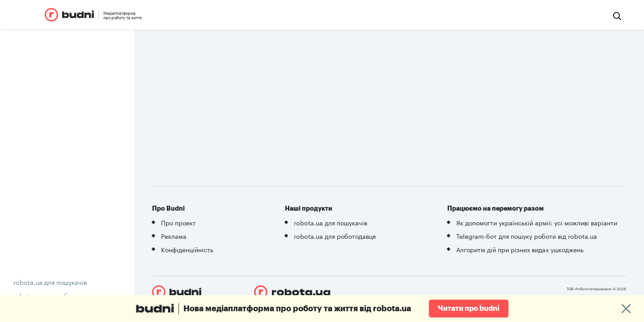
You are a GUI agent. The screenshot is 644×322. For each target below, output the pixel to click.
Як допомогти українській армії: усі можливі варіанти (537, 222)
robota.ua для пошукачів (50, 282)
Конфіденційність (187, 249)
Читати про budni (469, 309)
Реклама (174, 236)
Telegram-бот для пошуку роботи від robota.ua (527, 236)
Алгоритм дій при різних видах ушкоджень (520, 249)
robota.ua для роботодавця (335, 236)
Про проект (178, 222)
